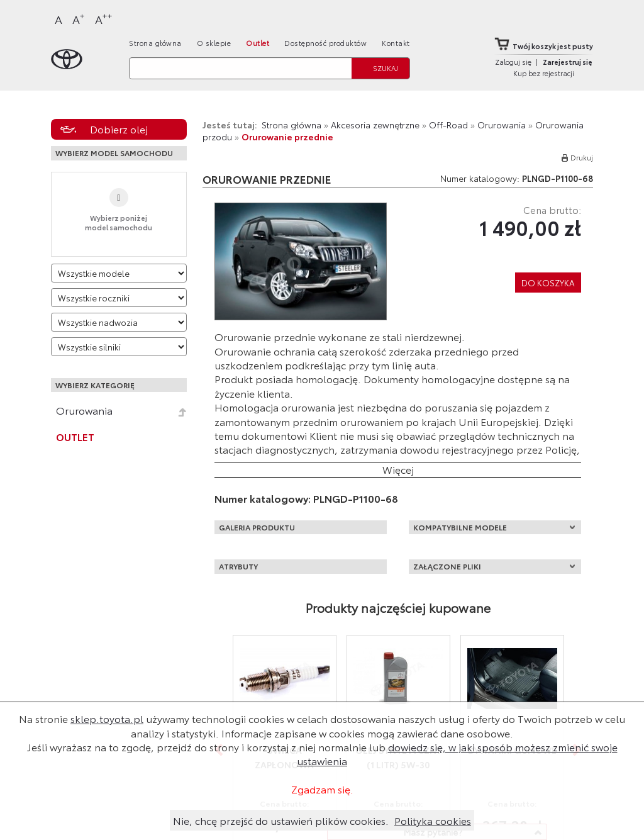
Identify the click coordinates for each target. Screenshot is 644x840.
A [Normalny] (58, 19)
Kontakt (396, 43)
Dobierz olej (119, 129)
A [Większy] (79, 19)
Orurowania (84, 410)
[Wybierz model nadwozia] (119, 322)
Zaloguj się (513, 62)
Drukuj (582, 157)
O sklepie (214, 43)
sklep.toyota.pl (107, 718)
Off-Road (448, 125)
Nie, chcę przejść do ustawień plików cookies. (281, 820)
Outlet (258, 43)
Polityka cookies (433, 820)
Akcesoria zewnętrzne (375, 125)
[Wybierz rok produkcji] (119, 298)
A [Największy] (104, 19)
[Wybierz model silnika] (119, 347)
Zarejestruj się (568, 62)
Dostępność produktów (325, 43)
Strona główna (155, 43)
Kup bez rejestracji (544, 73)
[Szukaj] (240, 68)
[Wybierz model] (119, 273)
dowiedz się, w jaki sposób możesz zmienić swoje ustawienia (457, 753)
